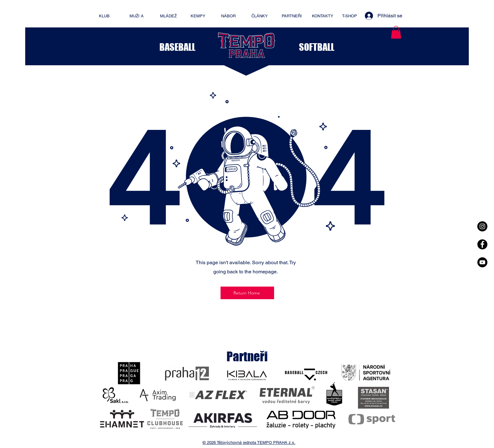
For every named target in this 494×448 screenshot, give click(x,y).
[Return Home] (247, 293)
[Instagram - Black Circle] (482, 226)
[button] (396, 32)
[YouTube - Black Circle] (482, 262)
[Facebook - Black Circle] (482, 244)
